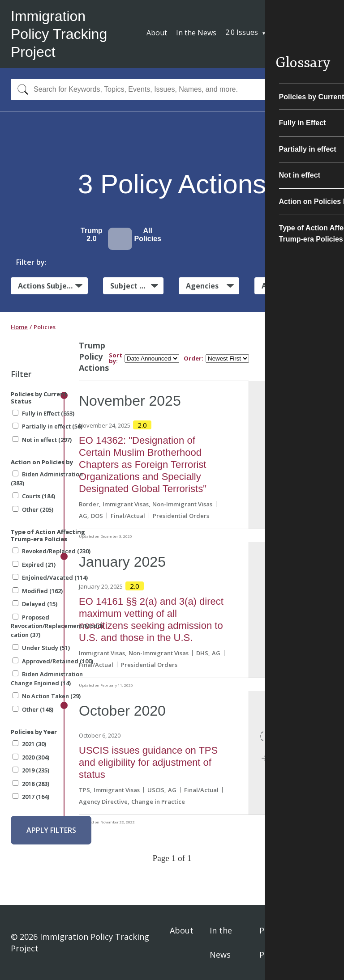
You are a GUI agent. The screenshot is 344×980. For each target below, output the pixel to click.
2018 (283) (31, 784)
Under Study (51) (41, 648)
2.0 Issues (242, 32)
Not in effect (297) (42, 440)
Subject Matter (137, 286)
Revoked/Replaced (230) (52, 551)
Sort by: (116, 358)
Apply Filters (51, 830)
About (157, 33)
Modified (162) (38, 591)
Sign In (322, 942)
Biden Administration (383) (47, 479)
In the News (196, 33)
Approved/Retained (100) (53, 661)
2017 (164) (31, 797)
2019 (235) (31, 770)
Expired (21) (34, 564)
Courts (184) (34, 496)
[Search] (21, 89)
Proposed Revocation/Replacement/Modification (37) (57, 626)
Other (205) (33, 509)
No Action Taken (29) (47, 696)
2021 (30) (29, 744)
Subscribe (300, 33)
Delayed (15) (35, 604)
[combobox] (172, 89)
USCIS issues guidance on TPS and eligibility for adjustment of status (148, 762)
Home (19, 327)
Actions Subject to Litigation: (53, 285)
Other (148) (33, 709)
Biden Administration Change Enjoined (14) (47, 679)
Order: (193, 358)
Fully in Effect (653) (43, 413)
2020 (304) (31, 757)
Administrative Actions (297, 286)
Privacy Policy (273, 942)
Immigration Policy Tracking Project (59, 34)
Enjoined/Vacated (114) (50, 577)
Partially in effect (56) (47, 426)
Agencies (202, 286)
